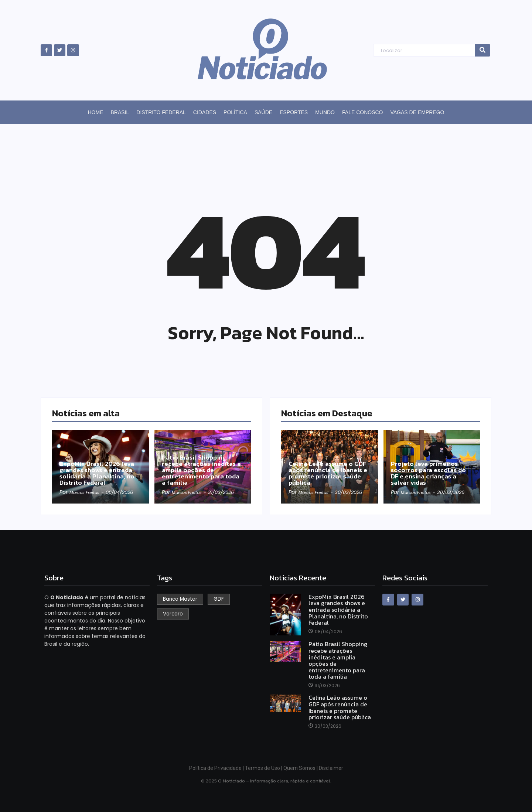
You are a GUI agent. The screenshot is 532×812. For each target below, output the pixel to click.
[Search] (424, 50)
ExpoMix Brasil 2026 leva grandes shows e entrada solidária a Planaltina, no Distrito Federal (100, 466)
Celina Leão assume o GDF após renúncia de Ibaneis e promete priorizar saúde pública (329, 466)
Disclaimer (331, 768)
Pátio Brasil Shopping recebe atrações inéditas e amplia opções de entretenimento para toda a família (202, 462)
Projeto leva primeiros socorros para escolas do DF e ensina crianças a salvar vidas (429, 466)
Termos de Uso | (264, 768)
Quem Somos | (301, 768)
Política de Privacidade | (217, 768)
